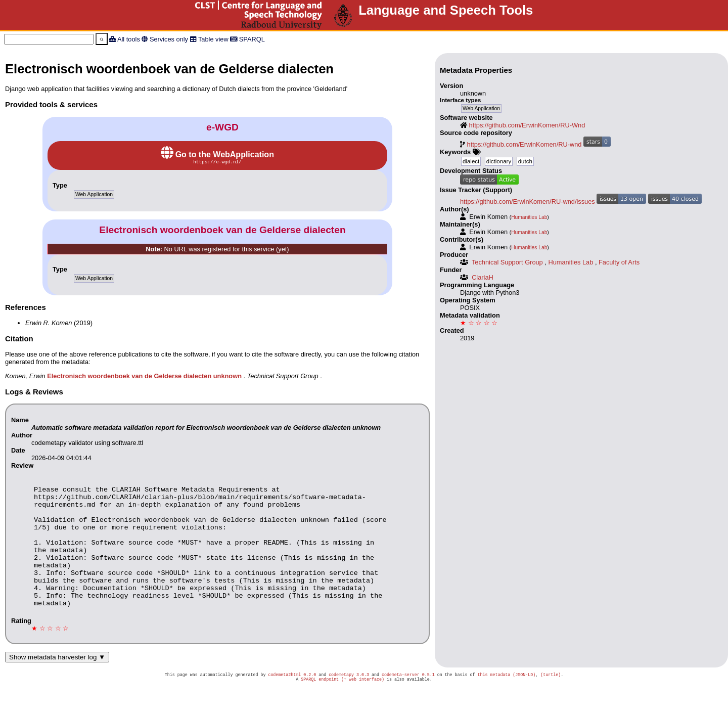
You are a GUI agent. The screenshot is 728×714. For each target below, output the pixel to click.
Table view (213, 39)
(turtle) (551, 701)
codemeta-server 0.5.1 (408, 701)
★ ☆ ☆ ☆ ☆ (479, 323)
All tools (129, 39)
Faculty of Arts (619, 262)
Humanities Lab (529, 217)
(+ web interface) (363, 706)
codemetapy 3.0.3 (349, 701)
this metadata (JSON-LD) (506, 701)
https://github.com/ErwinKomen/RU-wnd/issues (528, 202)
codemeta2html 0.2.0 (292, 701)
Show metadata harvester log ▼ (57, 682)
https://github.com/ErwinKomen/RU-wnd (525, 144)
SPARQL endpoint (320, 706)
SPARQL (252, 39)
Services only (169, 39)
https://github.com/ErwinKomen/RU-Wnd (527, 125)
